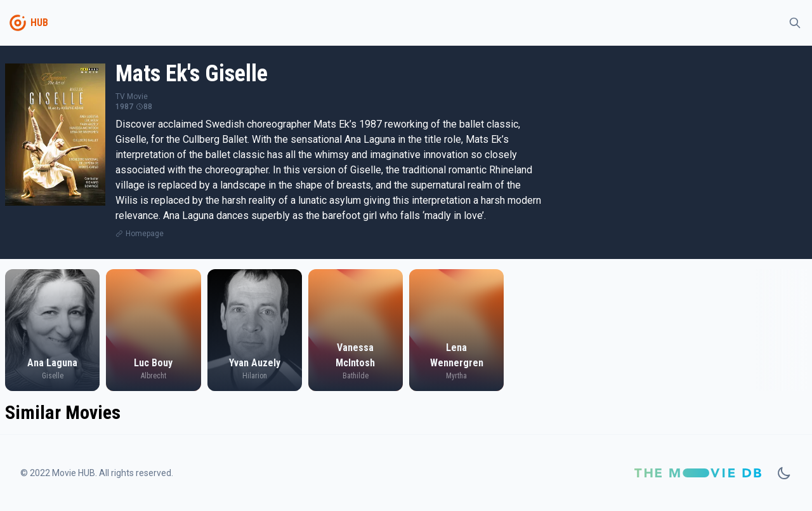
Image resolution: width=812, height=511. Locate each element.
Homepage (145, 234)
